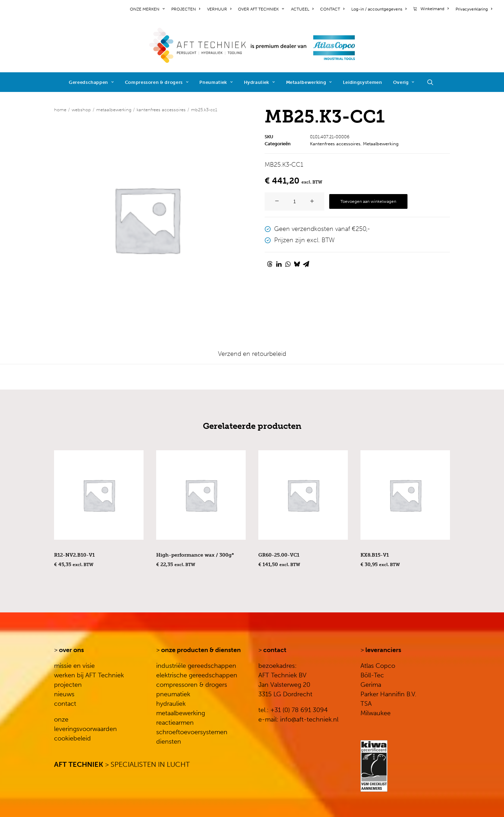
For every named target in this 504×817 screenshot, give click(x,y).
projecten (68, 685)
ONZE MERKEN (147, 9)
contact (65, 704)
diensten (169, 742)
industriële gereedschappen (196, 666)
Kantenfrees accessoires (161, 110)
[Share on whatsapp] (288, 264)
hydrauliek (171, 704)
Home (60, 110)
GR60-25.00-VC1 (279, 555)
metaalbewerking (181, 713)
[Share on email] (306, 264)
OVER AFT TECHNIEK (261, 9)
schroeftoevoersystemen (192, 732)
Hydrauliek (260, 82)
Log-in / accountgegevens (379, 9)
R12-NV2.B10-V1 (74, 555)
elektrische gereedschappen (197, 675)
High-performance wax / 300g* (195, 555)
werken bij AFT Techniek (89, 675)
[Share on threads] (270, 264)
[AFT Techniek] (252, 45)
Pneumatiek (216, 82)
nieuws (64, 694)
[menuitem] (148, 9)
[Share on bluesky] (297, 264)
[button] (433, 82)
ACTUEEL (302, 9)
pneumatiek (173, 694)
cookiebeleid (72, 738)
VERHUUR (219, 9)
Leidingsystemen (363, 82)
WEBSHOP (81, 110)
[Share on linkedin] (279, 264)
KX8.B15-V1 (375, 555)
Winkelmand (435, 9)
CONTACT (332, 9)
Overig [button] (404, 82)
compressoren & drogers (192, 685)
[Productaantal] (294, 201)
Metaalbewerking (309, 82)
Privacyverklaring (474, 9)
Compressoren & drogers (157, 82)
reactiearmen (175, 723)
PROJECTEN (186, 9)
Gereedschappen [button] (91, 82)
